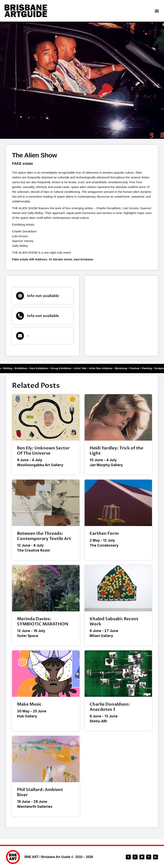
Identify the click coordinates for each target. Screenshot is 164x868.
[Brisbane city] (121, 316)
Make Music (29, 704)
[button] (157, 11)
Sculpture (153, 368)
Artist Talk (76, 368)
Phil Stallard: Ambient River (40, 792)
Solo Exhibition (36, 368)
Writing (6, 368)
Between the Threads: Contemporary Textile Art (44, 536)
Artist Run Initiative (95, 368)
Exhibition (19, 368)
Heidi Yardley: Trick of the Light (116, 451)
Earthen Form (104, 533)
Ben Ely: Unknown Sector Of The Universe (43, 451)
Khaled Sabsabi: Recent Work (114, 621)
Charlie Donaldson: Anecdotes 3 (110, 707)
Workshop (115, 368)
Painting (140, 368)
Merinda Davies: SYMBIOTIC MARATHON (43, 621)
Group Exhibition (57, 368)
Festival (128, 368)
